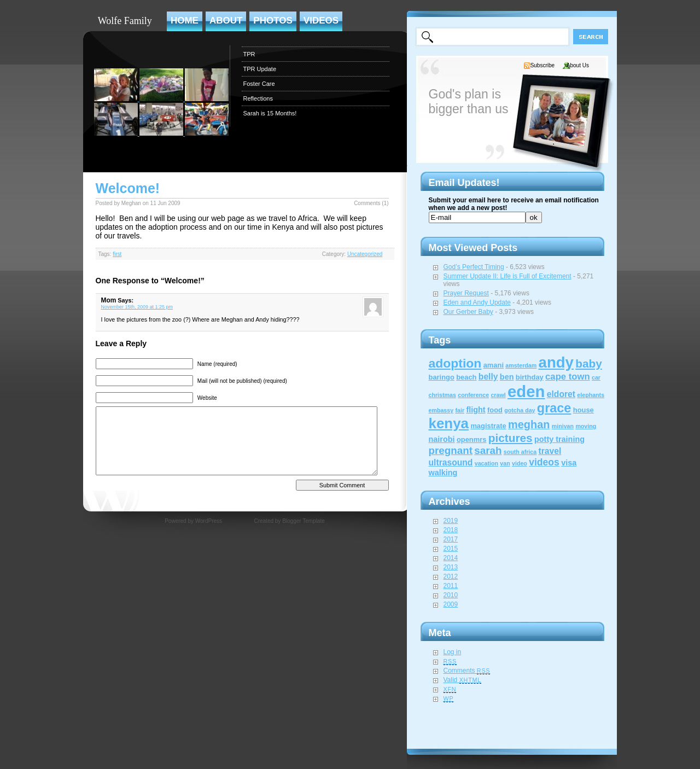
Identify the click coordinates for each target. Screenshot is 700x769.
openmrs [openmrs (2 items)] (472, 439)
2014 (451, 558)
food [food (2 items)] (495, 410)
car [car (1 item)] (596, 377)
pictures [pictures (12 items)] (511, 438)
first (117, 254)
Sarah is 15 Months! (270, 113)
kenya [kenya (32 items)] (449, 423)
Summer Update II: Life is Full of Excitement (507, 276)
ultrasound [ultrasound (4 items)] (451, 462)
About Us (578, 65)
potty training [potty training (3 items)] (559, 439)
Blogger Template (304, 521)
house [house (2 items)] (584, 410)
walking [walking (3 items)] (443, 473)
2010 (451, 595)
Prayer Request (466, 293)
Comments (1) (371, 203)
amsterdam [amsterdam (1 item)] (521, 365)
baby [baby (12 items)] (589, 363)
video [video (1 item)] (520, 463)
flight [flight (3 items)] (476, 410)
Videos (321, 21)
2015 (451, 549)
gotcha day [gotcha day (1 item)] (520, 410)
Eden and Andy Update (477, 302)
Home (185, 21)
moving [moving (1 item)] (586, 426)
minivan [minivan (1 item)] (563, 426)
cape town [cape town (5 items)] (568, 377)
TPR (249, 54)
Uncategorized (365, 254)
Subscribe (542, 65)
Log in (453, 652)
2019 (451, 521)
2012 (451, 576)
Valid (463, 680)
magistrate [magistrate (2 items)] (488, 426)
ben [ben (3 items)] (507, 377)
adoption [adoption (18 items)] (455, 363)
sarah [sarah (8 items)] (488, 450)
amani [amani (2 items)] (494, 365)
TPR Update (260, 69)
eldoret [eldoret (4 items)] (561, 394)
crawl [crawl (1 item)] (498, 395)
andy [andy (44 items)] (556, 362)
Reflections (258, 98)
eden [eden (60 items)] (526, 391)
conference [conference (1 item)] (473, 395)
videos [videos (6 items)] (544, 462)
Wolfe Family (125, 21)
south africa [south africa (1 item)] (520, 452)
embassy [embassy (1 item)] (441, 410)
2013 (451, 567)
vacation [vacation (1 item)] (486, 463)
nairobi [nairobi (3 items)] (442, 439)
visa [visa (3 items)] (569, 463)
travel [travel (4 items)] (550, 451)
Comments (467, 671)
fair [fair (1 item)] (460, 410)
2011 (451, 586)
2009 (451, 604)
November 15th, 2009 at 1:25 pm (137, 307)
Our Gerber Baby (468, 312)
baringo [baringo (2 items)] (442, 377)
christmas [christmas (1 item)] (442, 395)
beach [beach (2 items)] (466, 377)
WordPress (209, 521)
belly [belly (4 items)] (488, 377)
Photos (273, 21)
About (226, 21)
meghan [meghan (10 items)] (529, 424)
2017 (451, 539)
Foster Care (259, 84)
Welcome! (128, 188)
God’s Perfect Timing (474, 267)
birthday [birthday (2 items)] (530, 377)
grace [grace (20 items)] (554, 408)
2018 (451, 530)
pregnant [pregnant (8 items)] (451, 450)
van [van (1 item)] (505, 463)
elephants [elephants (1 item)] (591, 395)
